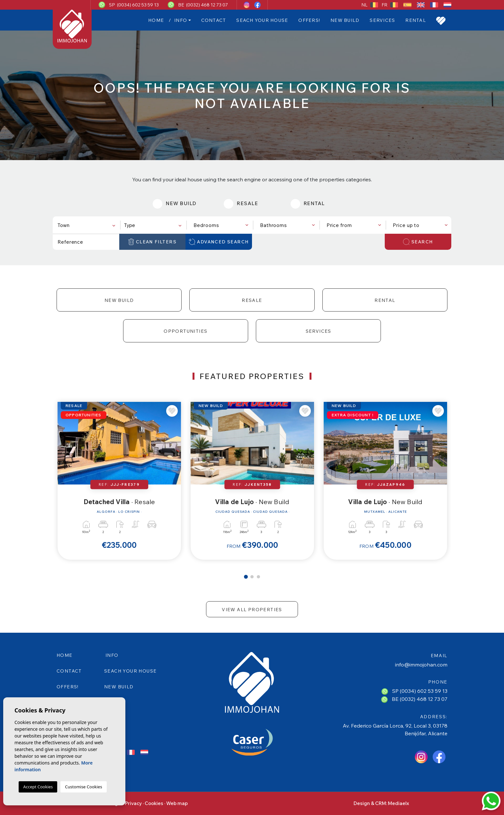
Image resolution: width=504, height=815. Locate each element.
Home (156, 20)
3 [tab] (258, 577)
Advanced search (219, 242)
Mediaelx (399, 803)
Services (382, 20)
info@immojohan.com (421, 665)
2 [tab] (252, 577)
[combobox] (86, 225)
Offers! (309, 20)
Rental (416, 20)
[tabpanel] (119, 481)
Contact (214, 20)
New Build (345, 20)
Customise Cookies (83, 787)
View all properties (252, 610)
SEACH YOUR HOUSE (262, 20)
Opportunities (185, 331)
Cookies (154, 803)
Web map (177, 803)
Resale (252, 300)
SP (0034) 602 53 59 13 (134, 5)
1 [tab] (246, 577)
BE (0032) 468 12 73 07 (203, 5)
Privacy (133, 803)
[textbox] (88, 225)
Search (418, 242)
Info (181, 20)
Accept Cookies (38, 787)
